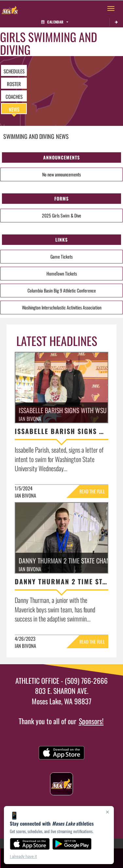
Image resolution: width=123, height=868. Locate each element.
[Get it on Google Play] (72, 844)
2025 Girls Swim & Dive (61, 215)
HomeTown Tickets (62, 273)
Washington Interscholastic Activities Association (62, 307)
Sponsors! (91, 721)
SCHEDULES (14, 71)
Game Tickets (61, 256)
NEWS (14, 109)
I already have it (23, 857)
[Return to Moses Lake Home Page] (10, 8)
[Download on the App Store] (30, 844)
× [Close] (107, 812)
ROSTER (14, 84)
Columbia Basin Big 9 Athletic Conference (62, 290)
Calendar (55, 22)
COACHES (14, 97)
